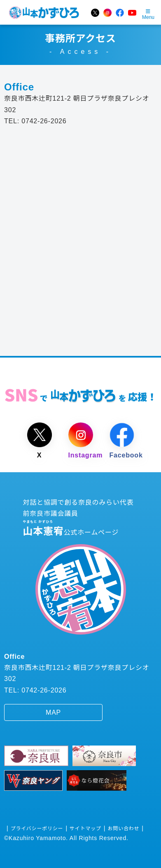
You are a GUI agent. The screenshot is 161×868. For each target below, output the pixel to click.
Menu (148, 15)
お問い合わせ (124, 829)
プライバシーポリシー (37, 829)
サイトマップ (85, 829)
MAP (53, 712)
